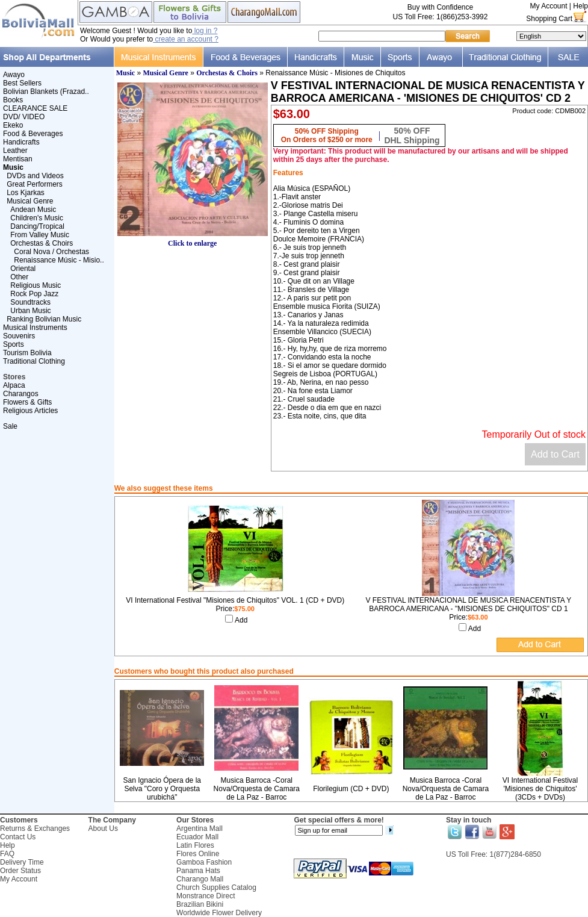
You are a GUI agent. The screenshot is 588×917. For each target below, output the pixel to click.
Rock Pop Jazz (34, 294)
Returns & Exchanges (35, 828)
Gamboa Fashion (204, 862)
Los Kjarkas (26, 193)
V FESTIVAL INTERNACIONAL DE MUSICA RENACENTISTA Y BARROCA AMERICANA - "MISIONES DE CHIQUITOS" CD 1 (468, 605)
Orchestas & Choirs (42, 243)
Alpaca (14, 385)
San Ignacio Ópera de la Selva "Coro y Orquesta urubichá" (162, 789)
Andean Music (33, 210)
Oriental (23, 269)
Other (19, 277)
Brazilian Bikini (200, 904)
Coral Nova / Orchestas (51, 252)
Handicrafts (21, 142)
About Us (103, 828)
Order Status (20, 871)
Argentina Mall (200, 828)
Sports (14, 344)
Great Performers (35, 184)
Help (580, 6)
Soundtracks (30, 302)
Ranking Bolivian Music (44, 319)
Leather (15, 151)
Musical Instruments (35, 328)
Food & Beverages (33, 134)
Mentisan (18, 159)
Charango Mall (200, 879)
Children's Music (37, 218)
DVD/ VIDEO (24, 117)
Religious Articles (30, 411)
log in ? (205, 31)
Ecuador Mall (197, 837)
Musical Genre (30, 201)
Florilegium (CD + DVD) (351, 789)
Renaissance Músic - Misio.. (59, 260)
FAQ (7, 854)
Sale (10, 426)
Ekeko (13, 125)
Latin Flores (195, 845)
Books (13, 100)
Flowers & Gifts (27, 402)
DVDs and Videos (35, 176)
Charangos (21, 394)
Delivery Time (22, 862)
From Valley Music (40, 235)
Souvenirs (19, 336)
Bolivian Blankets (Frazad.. (46, 92)
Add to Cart (555, 454)
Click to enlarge (193, 240)
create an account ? (186, 39)
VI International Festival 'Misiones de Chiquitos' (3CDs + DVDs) (540, 789)
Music (125, 73)
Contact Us (18, 837)
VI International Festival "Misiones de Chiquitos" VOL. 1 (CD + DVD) (235, 600)
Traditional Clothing (34, 361)
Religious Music (36, 285)
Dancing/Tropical (37, 226)
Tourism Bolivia (27, 353)
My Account (548, 6)
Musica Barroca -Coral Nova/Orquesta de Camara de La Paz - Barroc (257, 789)
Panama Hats (198, 871)
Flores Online (198, 854)
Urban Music (30, 311)
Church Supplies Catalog (216, 887)
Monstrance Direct (206, 896)
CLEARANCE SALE (35, 108)
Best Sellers (22, 83)
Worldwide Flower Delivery (219, 913)
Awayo (14, 75)
